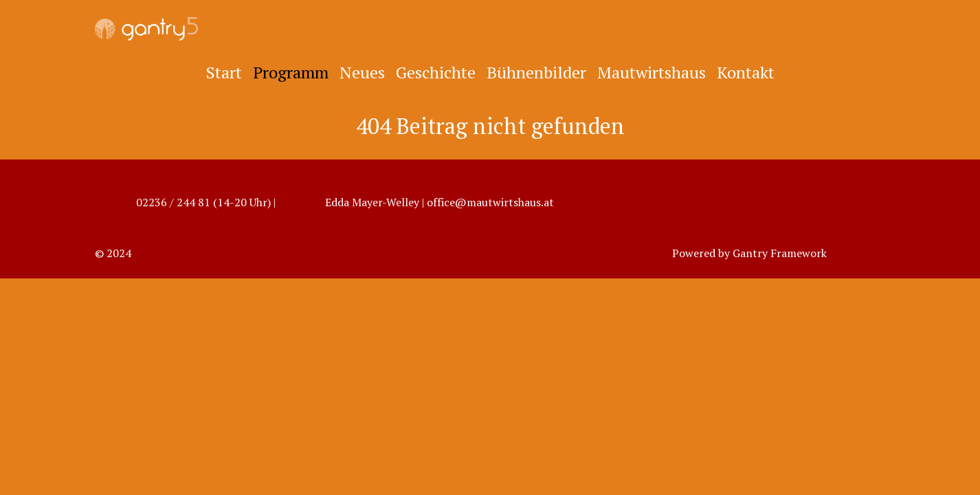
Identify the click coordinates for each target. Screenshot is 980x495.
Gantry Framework (780, 253)
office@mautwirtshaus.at (490, 202)
